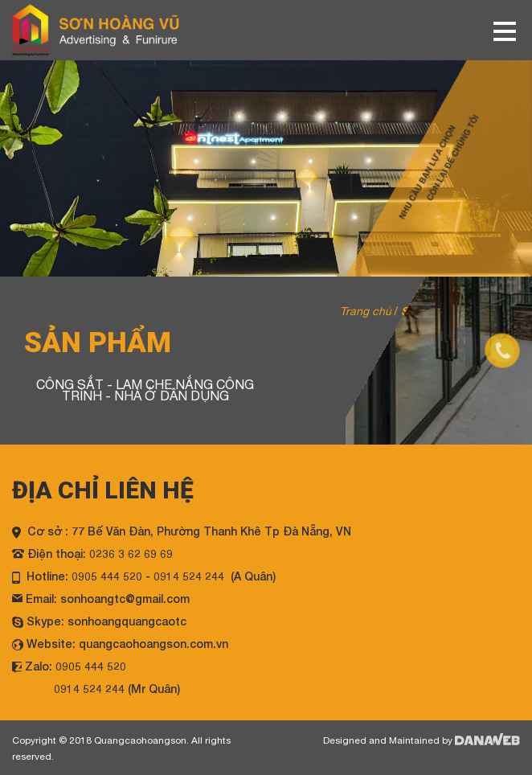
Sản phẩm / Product (454, 311)
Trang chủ (366, 311)
